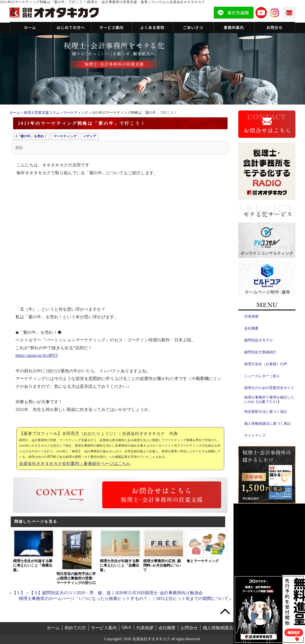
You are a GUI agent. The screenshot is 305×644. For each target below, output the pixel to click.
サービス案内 (104, 628)
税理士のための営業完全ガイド (269, 388)
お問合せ (189, 628)
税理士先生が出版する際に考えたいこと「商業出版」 (33, 565)
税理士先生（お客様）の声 (266, 364)
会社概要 (251, 328)
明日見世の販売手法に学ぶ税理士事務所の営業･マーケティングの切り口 (76, 578)
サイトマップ (255, 435)
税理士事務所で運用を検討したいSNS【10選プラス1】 (269, 400)
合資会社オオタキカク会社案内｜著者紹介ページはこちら (75, 464)
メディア (90, 136)
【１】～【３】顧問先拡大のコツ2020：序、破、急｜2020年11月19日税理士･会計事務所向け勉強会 (107, 593)
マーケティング (76, 113)
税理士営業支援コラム (42, 113)
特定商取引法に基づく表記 (266, 412)
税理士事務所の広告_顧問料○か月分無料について (162, 565)
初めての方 (75, 628)
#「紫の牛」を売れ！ (31, 136)
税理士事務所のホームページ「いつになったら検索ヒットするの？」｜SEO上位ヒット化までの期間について (124, 599)
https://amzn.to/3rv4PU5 (37, 355)
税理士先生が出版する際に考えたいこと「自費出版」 (119, 565)
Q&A (127, 627)
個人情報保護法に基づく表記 (267, 424)
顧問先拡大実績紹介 (260, 352)
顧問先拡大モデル (259, 340)
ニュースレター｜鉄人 (262, 376)
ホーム (15, 113)
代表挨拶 (251, 316)
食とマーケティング (203, 561)
